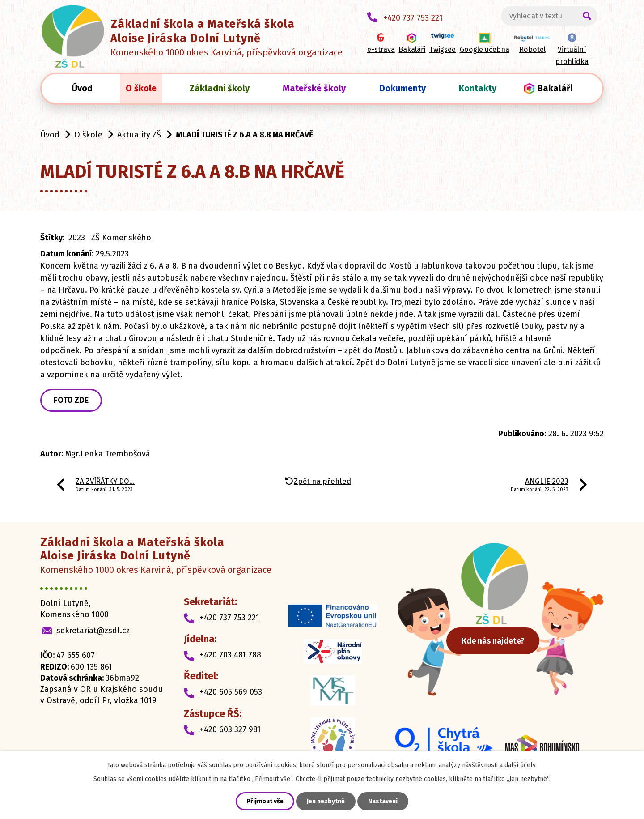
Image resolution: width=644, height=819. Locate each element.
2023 (77, 238)
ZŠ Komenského (121, 238)
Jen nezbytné (326, 801)
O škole (141, 88)
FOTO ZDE (71, 400)
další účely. (521, 765)
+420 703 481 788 (231, 655)
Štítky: (52, 238)
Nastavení (383, 801)
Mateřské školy (314, 88)
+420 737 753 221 (230, 618)
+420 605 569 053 (231, 692)
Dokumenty (402, 88)
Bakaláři (555, 88)
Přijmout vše (265, 801)
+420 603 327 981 (230, 729)
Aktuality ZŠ (139, 135)
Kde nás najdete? (497, 640)
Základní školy (220, 88)
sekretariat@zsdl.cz (93, 631)
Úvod (82, 88)
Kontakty (478, 88)
